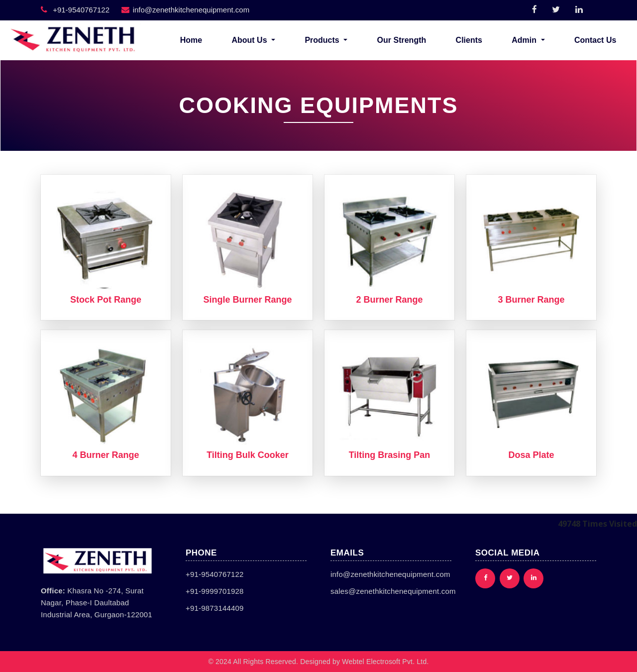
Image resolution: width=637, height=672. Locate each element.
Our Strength (402, 40)
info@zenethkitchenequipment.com (186, 10)
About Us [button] (250, 40)
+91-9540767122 (75, 10)
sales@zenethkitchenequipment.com (393, 591)
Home (191, 40)
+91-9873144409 (215, 608)
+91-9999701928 (215, 591)
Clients (469, 40)
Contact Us (595, 40)
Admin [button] (525, 40)
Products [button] (323, 40)
